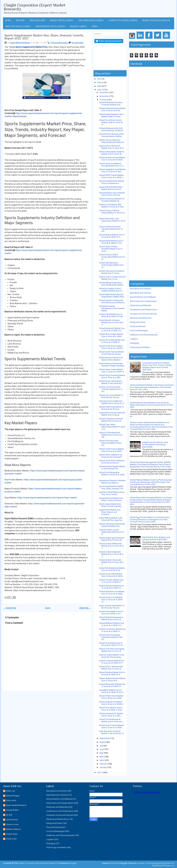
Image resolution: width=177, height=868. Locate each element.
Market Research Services (156, 20)
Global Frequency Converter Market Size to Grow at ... (111, 420)
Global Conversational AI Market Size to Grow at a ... (112, 720)
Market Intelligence (62, 20)
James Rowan (12, 820)
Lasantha (141, 863)
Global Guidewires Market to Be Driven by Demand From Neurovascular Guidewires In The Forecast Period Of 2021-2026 (152, 387)
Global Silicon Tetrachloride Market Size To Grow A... (111, 668)
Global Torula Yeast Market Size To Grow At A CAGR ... (112, 575)
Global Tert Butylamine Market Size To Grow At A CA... (112, 569)
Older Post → (85, 608)
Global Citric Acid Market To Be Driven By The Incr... (111, 396)
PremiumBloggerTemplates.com (160, 863)
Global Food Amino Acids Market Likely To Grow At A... (111, 122)
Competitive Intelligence (123, 20)
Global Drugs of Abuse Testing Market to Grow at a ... (112, 213)
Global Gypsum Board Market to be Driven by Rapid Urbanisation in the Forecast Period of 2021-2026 (152, 405)
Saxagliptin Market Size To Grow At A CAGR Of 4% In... (112, 691)
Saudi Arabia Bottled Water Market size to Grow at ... (111, 188)
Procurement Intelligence (50, 26)
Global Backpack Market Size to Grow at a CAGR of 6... (112, 329)
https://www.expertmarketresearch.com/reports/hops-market (47, 498)
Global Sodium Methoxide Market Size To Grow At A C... (111, 546)
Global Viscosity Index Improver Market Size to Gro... (110, 443)
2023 (99, 86)
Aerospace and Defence (140, 289)
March (102, 760)
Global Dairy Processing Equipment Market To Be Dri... (111, 637)
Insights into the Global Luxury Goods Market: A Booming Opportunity (155, 445)
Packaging (134, 343)
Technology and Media (140, 347)
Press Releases (37, 20)
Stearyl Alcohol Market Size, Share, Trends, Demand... (111, 499)
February (103, 764)
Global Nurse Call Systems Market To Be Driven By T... (111, 382)
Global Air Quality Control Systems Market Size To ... (111, 290)
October (103, 100)
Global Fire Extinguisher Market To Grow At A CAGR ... (112, 475)
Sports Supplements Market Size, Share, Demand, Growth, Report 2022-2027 (44, 37)
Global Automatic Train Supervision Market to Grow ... (112, 221)
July (101, 746)
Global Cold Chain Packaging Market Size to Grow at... (112, 650)
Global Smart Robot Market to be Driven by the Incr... (112, 462)
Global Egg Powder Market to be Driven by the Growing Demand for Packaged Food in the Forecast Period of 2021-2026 (150, 520)
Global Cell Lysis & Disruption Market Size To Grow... (112, 272)
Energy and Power (138, 322)
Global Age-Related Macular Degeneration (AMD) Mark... (112, 296)
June (102, 749)
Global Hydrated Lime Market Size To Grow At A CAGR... (112, 593)
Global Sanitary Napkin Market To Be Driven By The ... (112, 468)
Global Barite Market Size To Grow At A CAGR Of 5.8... (111, 242)
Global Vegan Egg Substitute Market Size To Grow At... (112, 539)
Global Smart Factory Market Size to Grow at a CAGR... (111, 726)
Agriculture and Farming (140, 293)
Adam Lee (10, 791)
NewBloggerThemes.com (163, 866)
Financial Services (138, 326)
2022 (99, 90)
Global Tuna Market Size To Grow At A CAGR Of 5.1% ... (112, 644)
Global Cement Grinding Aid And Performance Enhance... (112, 301)
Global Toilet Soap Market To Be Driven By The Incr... (112, 408)
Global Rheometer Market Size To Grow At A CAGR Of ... (112, 685)
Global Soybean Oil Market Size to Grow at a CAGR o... (112, 703)
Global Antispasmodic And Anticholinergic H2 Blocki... (112, 129)
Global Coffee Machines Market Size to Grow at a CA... (111, 435)
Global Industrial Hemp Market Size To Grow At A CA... (112, 109)
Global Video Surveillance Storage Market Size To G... (112, 165)
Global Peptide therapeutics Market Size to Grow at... (111, 618)
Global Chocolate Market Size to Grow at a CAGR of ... (112, 341)
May (101, 753)
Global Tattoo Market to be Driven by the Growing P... (111, 456)
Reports (20, 20)
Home (8, 20)
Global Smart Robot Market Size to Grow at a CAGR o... (112, 347)
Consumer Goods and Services (143, 314)
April (102, 757)
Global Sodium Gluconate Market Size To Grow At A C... (111, 562)
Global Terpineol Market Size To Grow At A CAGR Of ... (111, 587)
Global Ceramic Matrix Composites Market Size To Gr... (112, 257)
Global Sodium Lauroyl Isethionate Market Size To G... (112, 532)
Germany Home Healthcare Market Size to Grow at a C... (112, 402)
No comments (78, 43)
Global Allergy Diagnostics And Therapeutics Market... (112, 284)
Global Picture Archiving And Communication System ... (111, 135)
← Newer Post (10, 608)
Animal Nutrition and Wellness (143, 297)
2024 (99, 83)
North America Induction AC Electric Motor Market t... (111, 359)
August (103, 742)
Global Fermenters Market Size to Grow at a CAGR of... (112, 630)
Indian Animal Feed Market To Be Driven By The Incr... (112, 607)
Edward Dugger (13, 796)
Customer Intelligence (91, 20)
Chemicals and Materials (140, 305)
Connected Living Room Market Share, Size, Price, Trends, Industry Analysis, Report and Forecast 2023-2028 (157, 366)
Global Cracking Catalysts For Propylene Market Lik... (112, 200)
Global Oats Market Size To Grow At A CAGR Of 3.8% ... (112, 315)
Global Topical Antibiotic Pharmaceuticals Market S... (112, 141)
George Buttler (12, 810)
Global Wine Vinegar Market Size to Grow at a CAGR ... (111, 335)
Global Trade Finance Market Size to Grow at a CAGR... (111, 450)
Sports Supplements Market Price (31, 47)
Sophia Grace (12, 834)
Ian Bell (9, 815)
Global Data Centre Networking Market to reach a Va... (112, 427)
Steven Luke (11, 839)
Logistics (134, 339)
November (104, 96)
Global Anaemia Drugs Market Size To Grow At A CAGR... (112, 159)
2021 (99, 772)
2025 (99, 79)
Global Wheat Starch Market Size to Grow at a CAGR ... (111, 697)
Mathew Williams (13, 829)
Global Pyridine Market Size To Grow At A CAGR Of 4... (112, 673)
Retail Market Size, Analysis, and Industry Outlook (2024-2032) (156, 538)
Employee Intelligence (18, 26)
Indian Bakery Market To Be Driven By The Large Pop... (111, 519)
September (104, 738)
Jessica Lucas (12, 824)
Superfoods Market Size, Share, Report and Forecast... (110, 512)
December (104, 92)
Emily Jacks (11, 800)
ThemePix (115, 863)
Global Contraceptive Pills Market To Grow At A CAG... (112, 206)
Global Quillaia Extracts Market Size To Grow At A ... (112, 679)
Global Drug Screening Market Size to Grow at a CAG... (112, 376)
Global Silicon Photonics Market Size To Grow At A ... (112, 147)
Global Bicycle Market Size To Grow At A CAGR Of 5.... (112, 236)
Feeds (95, 26)
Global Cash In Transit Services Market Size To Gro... (112, 278)
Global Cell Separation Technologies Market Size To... (111, 265)
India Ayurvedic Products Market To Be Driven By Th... (112, 732)
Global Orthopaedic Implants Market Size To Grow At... (112, 153)
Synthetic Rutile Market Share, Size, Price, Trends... (112, 493)
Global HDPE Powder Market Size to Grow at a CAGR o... (112, 176)
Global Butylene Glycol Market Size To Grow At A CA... (112, 194)
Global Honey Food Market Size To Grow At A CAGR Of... (111, 600)
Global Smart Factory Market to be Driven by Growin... (111, 353)
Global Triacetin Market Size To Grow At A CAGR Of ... (111, 581)
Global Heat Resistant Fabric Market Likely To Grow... (111, 115)
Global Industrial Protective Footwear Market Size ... (111, 104)
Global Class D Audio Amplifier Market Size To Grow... (111, 249)
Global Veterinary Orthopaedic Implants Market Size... (112, 525)
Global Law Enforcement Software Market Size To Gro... (111, 389)
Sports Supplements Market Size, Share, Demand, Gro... (112, 487)
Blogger (73, 863)
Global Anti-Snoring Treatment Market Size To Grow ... (112, 414)
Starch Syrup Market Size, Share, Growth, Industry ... (111, 505)
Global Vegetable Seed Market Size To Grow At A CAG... (112, 170)
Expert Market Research (20, 43)
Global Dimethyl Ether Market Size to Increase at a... (112, 182)
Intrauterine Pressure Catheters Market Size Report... (112, 482)
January (103, 767)
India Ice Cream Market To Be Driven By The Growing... (112, 656)
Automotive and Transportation (143, 301)
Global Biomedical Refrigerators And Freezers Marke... (112, 308)
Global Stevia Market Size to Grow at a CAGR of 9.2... (111, 613)
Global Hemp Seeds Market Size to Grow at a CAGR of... (112, 371)
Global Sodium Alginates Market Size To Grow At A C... (111, 554)
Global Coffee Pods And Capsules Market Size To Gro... (111, 229)
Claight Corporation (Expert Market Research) (35, 7)
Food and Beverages (59, 43)
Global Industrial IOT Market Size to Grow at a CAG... (111, 715)
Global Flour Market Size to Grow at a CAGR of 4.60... (111, 709)
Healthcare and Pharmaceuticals (144, 335)
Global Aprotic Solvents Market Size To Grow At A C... (111, 322)
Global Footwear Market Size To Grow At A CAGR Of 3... (112, 662)
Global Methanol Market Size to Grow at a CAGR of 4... (112, 624)
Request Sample (78, 26)
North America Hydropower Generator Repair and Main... (112, 365)
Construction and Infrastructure (143, 310)
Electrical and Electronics (141, 318)
